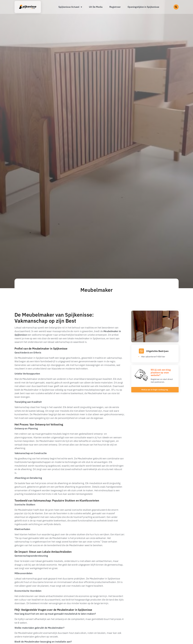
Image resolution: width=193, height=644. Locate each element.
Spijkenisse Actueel (70, 7)
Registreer (115, 7)
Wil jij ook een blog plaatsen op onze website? (161, 372)
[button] (176, 7)
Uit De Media (96, 7)
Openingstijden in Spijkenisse (143, 7)
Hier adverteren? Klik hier (153, 357)
